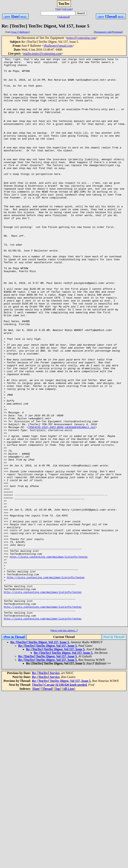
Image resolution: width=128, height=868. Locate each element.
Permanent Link (103, 32)
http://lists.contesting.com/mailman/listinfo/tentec (49, 657)
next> (24, 16)
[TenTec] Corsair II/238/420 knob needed (59, 798)
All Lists (67, 9)
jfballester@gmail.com (58, 46)
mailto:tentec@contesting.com (42, 53)
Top (58, 9)
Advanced (64, 17)
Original (117, 32)
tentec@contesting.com (81, 38)
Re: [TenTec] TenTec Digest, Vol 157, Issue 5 (40, 756)
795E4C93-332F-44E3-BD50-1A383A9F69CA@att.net (62, 501)
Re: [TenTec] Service (46, 787)
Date (15, 16)
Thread (111, 16)
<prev (7, 16)
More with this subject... (64, 744)
